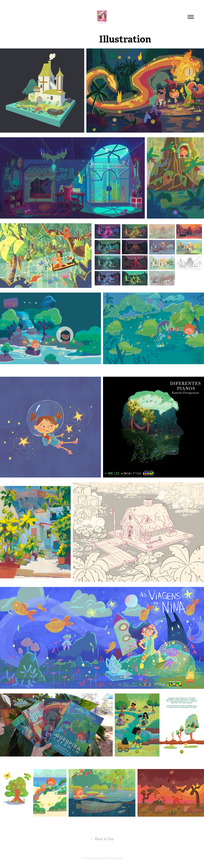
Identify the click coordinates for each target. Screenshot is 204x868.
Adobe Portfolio (111, 858)
